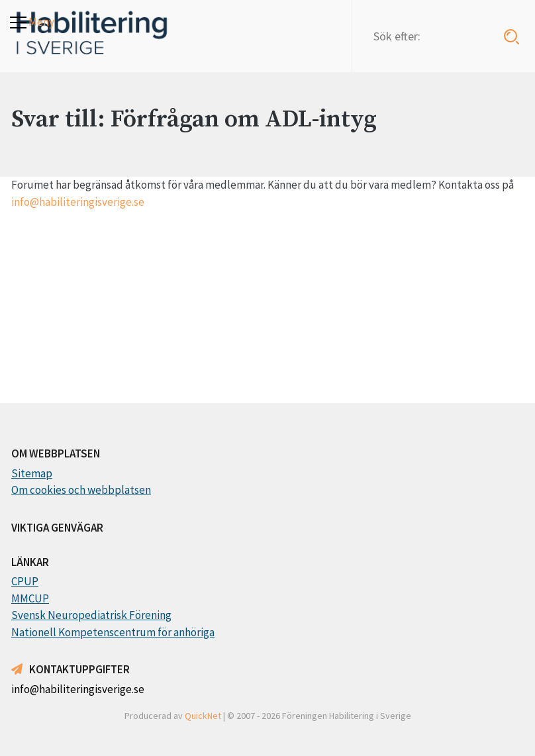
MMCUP (30, 598)
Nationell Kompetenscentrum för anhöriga (113, 632)
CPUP (25, 581)
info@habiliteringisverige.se (78, 202)
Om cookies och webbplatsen (81, 490)
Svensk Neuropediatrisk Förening (91, 615)
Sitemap (32, 473)
